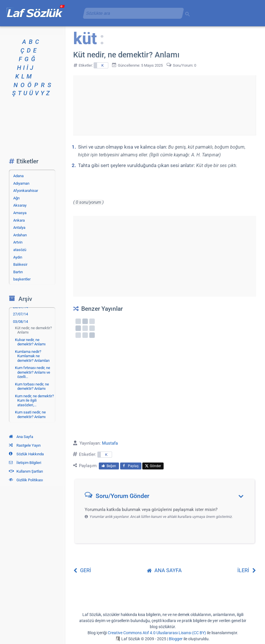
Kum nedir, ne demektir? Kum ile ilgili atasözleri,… (34, 400)
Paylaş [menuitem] (131, 466)
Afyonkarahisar (26, 191)
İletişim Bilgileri (25, 463)
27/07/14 (20, 314)
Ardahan (20, 235)
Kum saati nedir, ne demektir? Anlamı (30, 414)
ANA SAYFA (164, 570)
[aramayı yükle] (131, 13)
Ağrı (16, 198)
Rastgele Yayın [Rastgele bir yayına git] (25, 445)
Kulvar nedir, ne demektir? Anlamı (30, 342)
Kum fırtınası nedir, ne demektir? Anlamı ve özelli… (33, 372)
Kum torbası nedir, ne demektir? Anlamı (32, 386)
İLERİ (247, 570)
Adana (18, 176)
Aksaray (20, 205)
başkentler (22, 279)
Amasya (20, 213)
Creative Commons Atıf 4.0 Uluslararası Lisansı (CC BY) (157, 633)
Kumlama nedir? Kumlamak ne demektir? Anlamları (32, 356)
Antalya (19, 228)
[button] (167, 497)
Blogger (176, 639)
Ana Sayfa (21, 437)
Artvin (18, 242)
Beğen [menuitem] (109, 466)
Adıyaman (21, 183)
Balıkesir (20, 264)
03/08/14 (20, 322)
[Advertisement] (164, 104)
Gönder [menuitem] (153, 466)
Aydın (18, 257)
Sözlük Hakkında (26, 454)
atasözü (20, 250)
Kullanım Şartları (26, 471)
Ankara (19, 220)
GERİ (82, 570)
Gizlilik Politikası (26, 480)
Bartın (18, 272)
